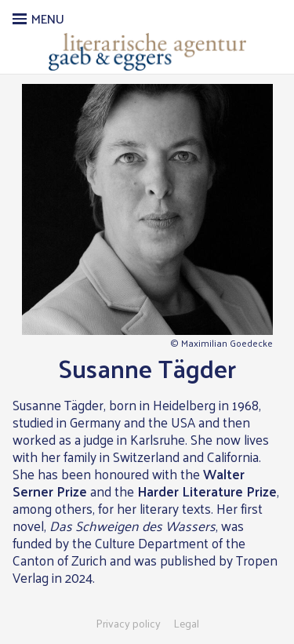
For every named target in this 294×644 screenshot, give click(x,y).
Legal (186, 624)
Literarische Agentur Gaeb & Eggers (147, 52)
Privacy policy (128, 624)
